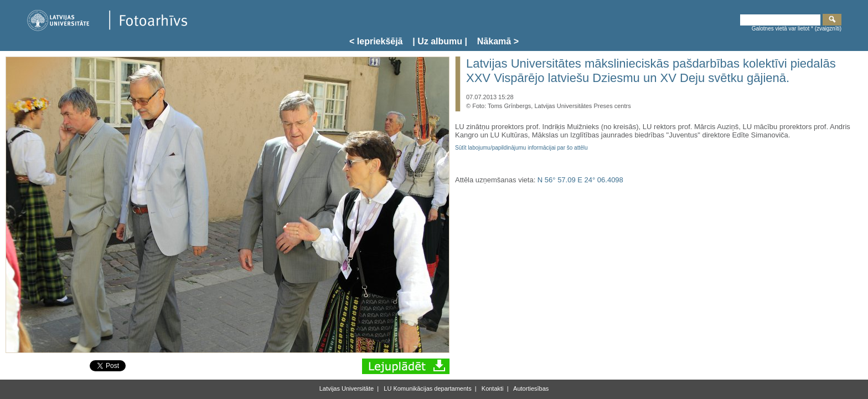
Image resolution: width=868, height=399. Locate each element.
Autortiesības (531, 388)
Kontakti (492, 388)
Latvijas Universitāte (347, 388)
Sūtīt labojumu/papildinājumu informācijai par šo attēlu (521, 148)
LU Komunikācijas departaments (427, 388)
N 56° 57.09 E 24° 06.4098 (580, 180)
